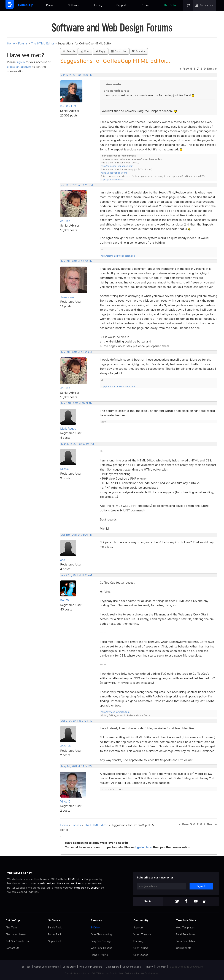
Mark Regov (68, 429)
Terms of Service (144, 973)
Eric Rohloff (68, 106)
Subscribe (119, 51)
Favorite (139, 51)
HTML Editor (169, 5)
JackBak (66, 746)
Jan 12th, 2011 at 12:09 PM (77, 75)
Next (210, 69)
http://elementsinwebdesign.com (118, 256)
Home (11, 43)
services (76, 883)
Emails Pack (55, 927)
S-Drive (95, 927)
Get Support (112, 967)
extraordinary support (87, 888)
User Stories (141, 955)
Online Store (69, 967)
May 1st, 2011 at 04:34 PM (77, 766)
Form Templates (186, 941)
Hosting (98, 5)
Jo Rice (65, 221)
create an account (19, 67)
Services (96, 920)
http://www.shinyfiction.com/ (115, 712)
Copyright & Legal (132, 967)
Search (69, 51)
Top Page (26, 967)
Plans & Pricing (99, 955)
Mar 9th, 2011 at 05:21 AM (76, 352)
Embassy (139, 941)
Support (121, 5)
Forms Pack (55, 934)
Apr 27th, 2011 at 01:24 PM (77, 721)
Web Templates (185, 927)
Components (184, 948)
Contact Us (12, 948)
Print (85, 51)
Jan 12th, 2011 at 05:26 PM (77, 185)
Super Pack (55, 941)
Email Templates (186, 934)
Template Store (186, 920)
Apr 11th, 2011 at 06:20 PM (77, 535)
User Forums (141, 948)
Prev (186, 69)
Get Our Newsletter (17, 941)
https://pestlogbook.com (114, 173)
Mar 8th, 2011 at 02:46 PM (77, 261)
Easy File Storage (101, 941)
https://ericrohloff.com (112, 180)
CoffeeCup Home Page (47, 967)
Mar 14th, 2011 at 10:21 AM (77, 403)
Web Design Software (91, 967)
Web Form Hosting (102, 948)
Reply (100, 51)
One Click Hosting (101, 934)
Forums (23, 43)
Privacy (149, 967)
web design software (52, 883)
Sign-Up (201, 886)
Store (145, 5)
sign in (21, 62)
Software (74, 5)
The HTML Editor (43, 43)
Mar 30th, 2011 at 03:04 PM (78, 444)
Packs (50, 5)
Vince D (65, 801)
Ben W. (65, 600)
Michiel (65, 469)
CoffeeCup (13, 920)
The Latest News (16, 934)
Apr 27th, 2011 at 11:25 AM (77, 575)
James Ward (68, 297)
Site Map (161, 967)
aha (63, 560)
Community (141, 920)
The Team (12, 927)
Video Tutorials (142, 934)
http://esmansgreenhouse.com (117, 166)
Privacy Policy (124, 973)
